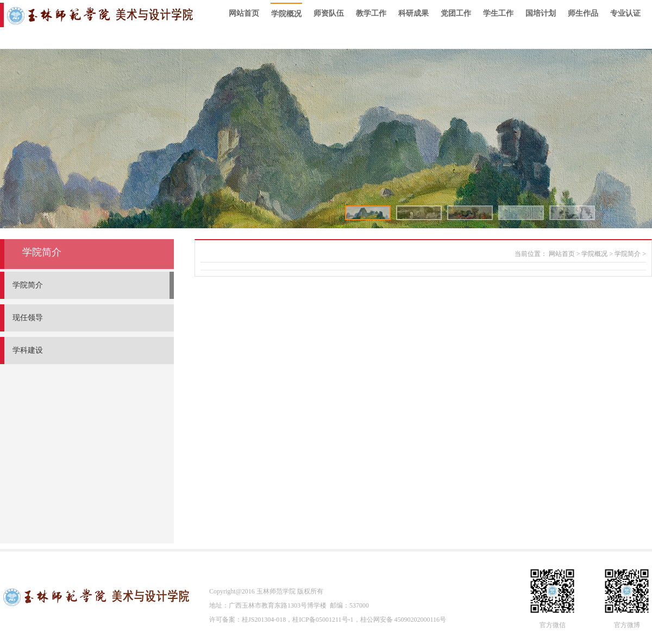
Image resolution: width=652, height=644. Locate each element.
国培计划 (541, 13)
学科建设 (28, 350)
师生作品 (583, 13)
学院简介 (28, 285)
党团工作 (456, 13)
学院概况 (286, 14)
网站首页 (244, 13)
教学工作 (371, 13)
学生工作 (498, 13)
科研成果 (413, 13)
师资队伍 (329, 13)
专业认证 (625, 13)
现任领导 (28, 318)
